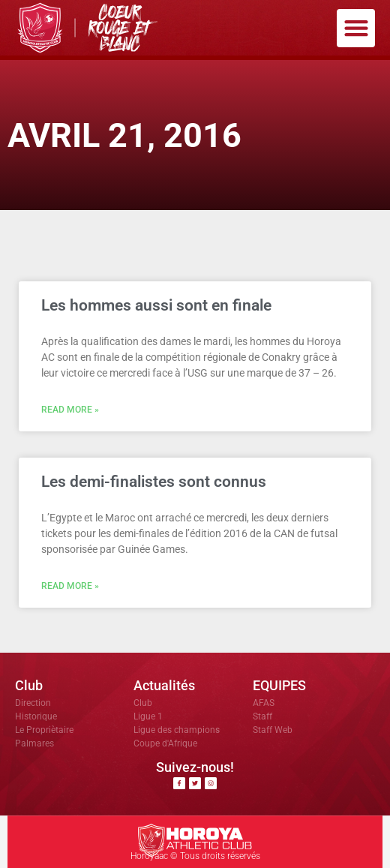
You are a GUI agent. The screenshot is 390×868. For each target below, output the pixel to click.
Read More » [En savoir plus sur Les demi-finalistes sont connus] (70, 586)
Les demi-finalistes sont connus (154, 482)
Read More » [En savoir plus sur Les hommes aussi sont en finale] (70, 410)
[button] (356, 28)
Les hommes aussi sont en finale (156, 305)
